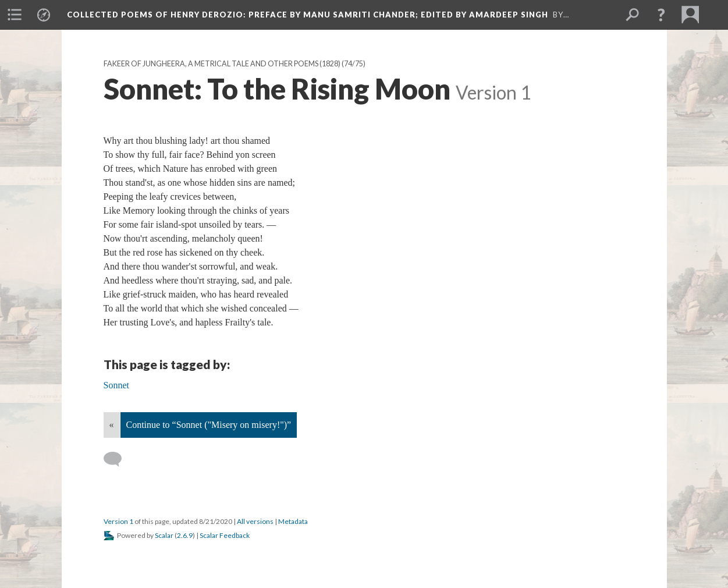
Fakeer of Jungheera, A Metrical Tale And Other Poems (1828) (222, 64)
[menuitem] (15, 15)
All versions (255, 521)
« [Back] (112, 425)
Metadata (293, 521)
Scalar (164, 535)
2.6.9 (185, 535)
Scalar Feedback (225, 535)
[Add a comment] (118, 459)
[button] (661, 15)
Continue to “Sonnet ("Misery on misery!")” (209, 425)
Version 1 (118, 521)
